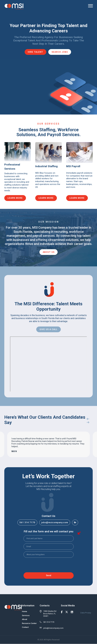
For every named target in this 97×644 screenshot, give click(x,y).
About (25, 619)
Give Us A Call (48, 329)
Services (26, 615)
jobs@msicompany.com (55, 522)
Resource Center (29, 623)
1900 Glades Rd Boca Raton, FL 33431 (50, 614)
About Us (49, 252)
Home (25, 611)
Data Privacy (86, 613)
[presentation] (45, 565)
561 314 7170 (27, 522)
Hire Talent (35, 52)
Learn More (15, 198)
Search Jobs (60, 52)
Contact (25, 627)
